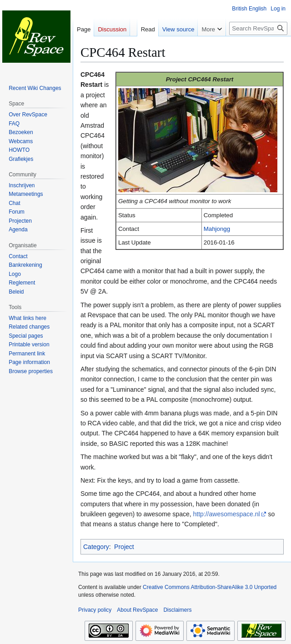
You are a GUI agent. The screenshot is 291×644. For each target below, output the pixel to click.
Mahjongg (217, 229)
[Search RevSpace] (258, 28)
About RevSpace (137, 610)
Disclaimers (177, 610)
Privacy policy (95, 610)
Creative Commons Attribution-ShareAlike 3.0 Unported (210, 587)
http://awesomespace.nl (226, 514)
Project (124, 547)
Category (96, 547)
